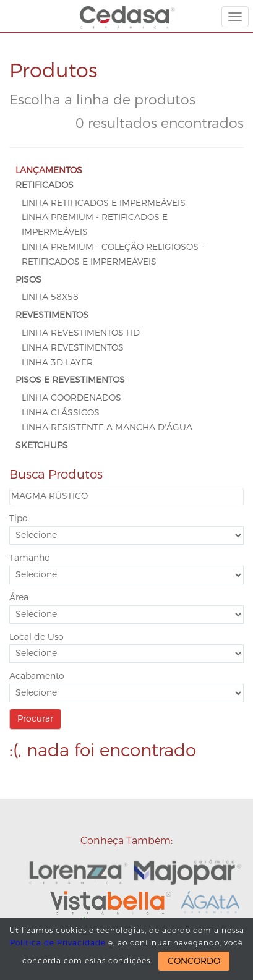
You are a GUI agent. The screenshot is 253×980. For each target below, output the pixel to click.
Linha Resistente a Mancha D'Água (107, 428)
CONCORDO (194, 961)
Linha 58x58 (50, 297)
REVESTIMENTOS (52, 315)
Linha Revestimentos (73, 348)
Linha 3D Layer (57, 363)
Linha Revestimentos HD (81, 333)
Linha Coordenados (71, 398)
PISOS (28, 280)
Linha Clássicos (61, 413)
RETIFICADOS (45, 185)
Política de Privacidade (58, 943)
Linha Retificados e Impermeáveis (104, 203)
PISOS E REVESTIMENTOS (70, 380)
